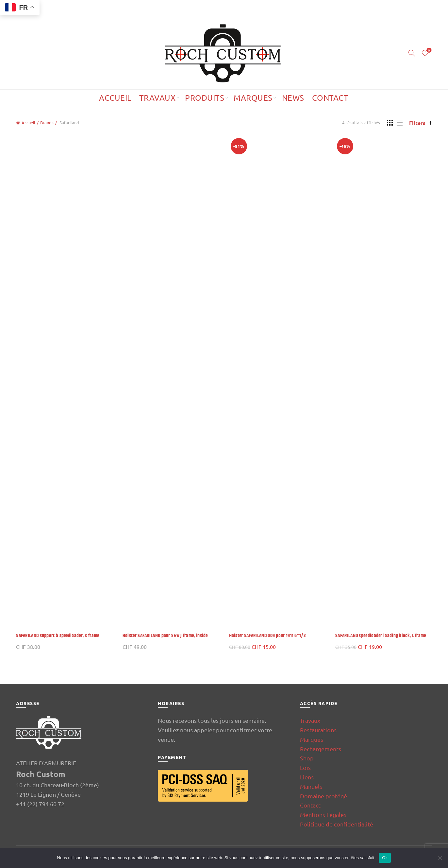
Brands (47, 122)
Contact (330, 98)
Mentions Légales (323, 815)
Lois (305, 767)
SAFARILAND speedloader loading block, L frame (381, 636)
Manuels (311, 786)
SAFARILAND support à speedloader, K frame (58, 636)
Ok (385, 858)
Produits (205, 98)
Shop (307, 758)
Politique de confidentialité (337, 824)
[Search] (412, 53)
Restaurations (318, 730)
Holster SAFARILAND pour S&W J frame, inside (165, 636)
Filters (417, 123)
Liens (307, 777)
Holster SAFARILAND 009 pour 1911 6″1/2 (268, 636)
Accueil (115, 98)
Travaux (158, 98)
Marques (253, 98)
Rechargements (321, 749)
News (293, 98)
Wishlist (428, 51)
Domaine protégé (324, 796)
